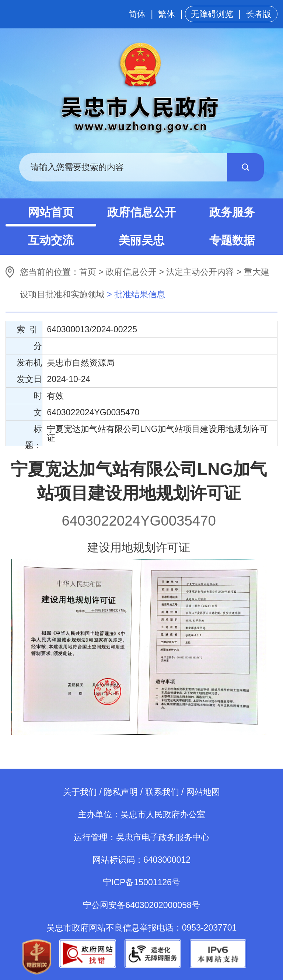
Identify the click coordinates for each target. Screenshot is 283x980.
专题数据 (232, 240)
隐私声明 (121, 792)
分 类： (34, 348)
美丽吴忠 (141, 240)
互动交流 (51, 240)
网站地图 (203, 792)
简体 (137, 14)
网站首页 (51, 212)
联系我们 (162, 792)
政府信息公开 (141, 212)
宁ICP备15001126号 (141, 882)
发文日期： (29, 381)
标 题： (34, 435)
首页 (88, 272)
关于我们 (80, 792)
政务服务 (232, 212)
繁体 (167, 14)
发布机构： (29, 364)
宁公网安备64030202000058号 (141, 905)
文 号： (34, 414)
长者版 (258, 14)
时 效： (34, 397)
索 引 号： (29, 331)
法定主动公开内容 (200, 272)
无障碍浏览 (212, 14)
